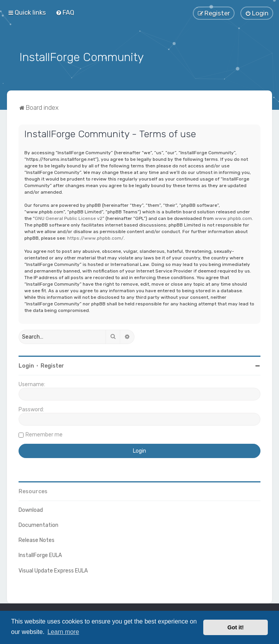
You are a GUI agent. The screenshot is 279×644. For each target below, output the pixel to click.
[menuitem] (65, 12)
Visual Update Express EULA (53, 570)
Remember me (44, 434)
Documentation (38, 524)
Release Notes (37, 539)
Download (31, 509)
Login (26, 365)
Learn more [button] (63, 632)
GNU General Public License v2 (69, 218)
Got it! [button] (236, 627)
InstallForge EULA (40, 555)
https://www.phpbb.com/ (95, 237)
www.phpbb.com (233, 218)
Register (52, 365)
